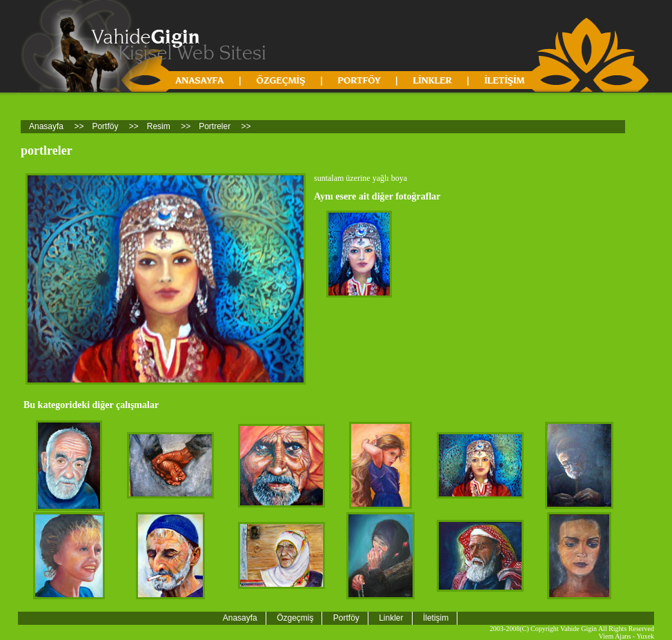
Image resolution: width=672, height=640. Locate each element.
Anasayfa (46, 126)
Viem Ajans (615, 636)
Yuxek (645, 636)
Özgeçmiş (295, 618)
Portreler (215, 126)
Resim (159, 126)
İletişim (436, 618)
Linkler (391, 618)
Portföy (105, 126)
